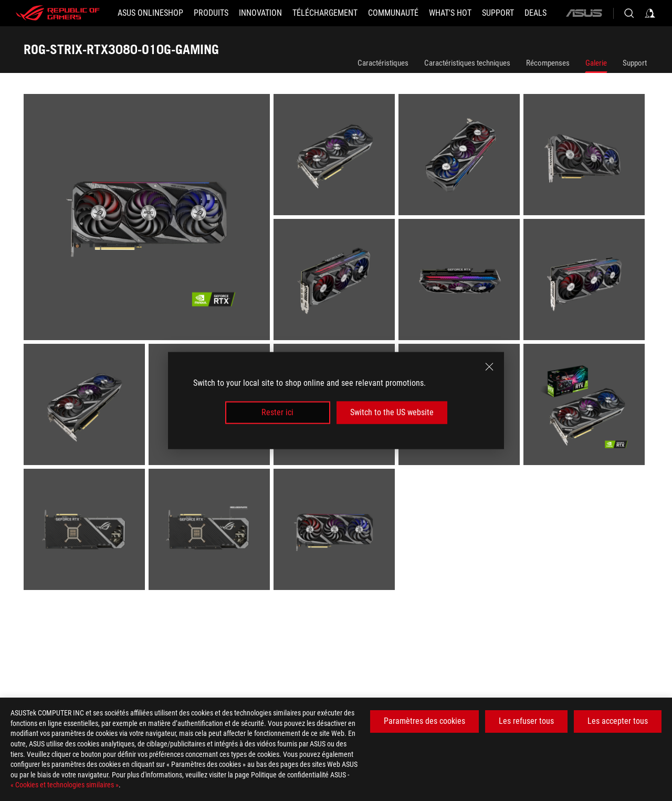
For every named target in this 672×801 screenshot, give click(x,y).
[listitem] (149, 219)
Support (635, 63)
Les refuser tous (526, 721)
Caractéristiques (383, 63)
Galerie (596, 63)
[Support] (498, 13)
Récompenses (548, 63)
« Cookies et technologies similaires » (65, 785)
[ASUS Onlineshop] (150, 13)
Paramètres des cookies (424, 721)
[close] (489, 367)
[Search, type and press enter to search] (629, 13)
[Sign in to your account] (650, 13)
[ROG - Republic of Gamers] (58, 13)
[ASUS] (584, 13)
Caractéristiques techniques (467, 63)
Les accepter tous (618, 721)
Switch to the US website (392, 412)
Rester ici (277, 412)
